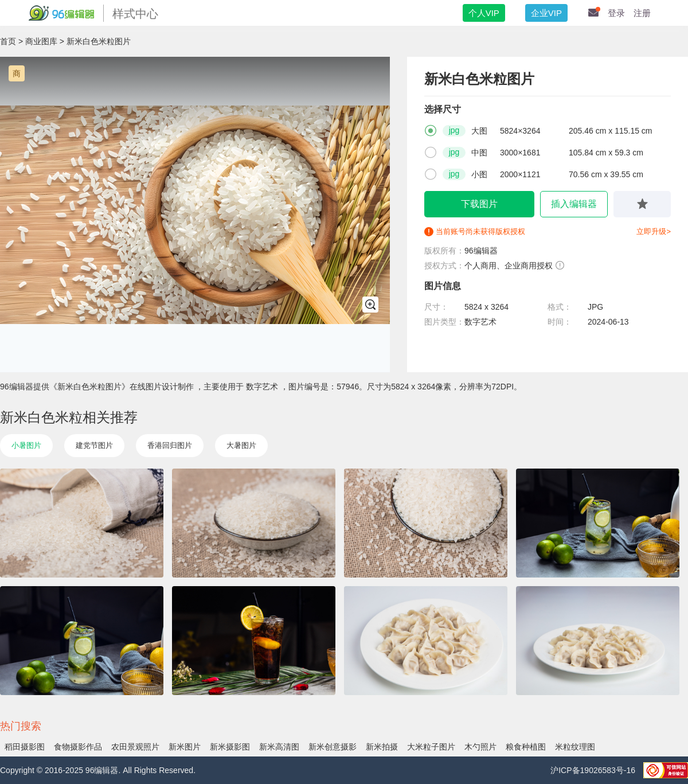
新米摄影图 (230, 747)
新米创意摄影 (333, 747)
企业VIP (546, 13)
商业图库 (41, 41)
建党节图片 (94, 445)
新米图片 (185, 747)
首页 (8, 41)
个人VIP (484, 13)
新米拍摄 (382, 747)
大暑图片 (241, 445)
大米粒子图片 (431, 747)
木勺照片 (480, 747)
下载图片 (479, 204)
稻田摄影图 (25, 747)
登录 (616, 13)
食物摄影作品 (78, 747)
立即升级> (654, 231)
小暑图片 (26, 445)
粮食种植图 (526, 747)
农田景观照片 (135, 747)
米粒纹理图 (575, 747)
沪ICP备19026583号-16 (594, 770)
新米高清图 (279, 747)
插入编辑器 (574, 204)
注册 (642, 13)
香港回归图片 (170, 445)
